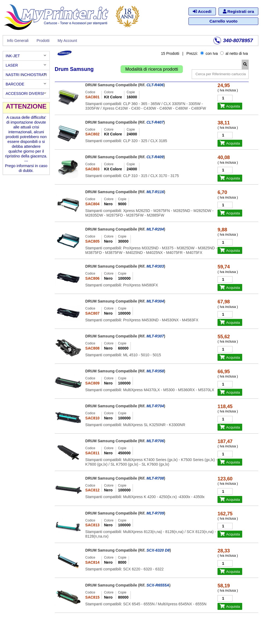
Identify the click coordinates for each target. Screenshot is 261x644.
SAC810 (93, 418)
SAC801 (93, 97)
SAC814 (93, 562)
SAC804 (93, 204)
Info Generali (18, 41)
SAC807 (93, 313)
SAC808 (93, 348)
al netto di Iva (234, 53)
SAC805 (93, 241)
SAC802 (93, 134)
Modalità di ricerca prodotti (152, 69)
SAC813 (93, 525)
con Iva (209, 53)
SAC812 (93, 490)
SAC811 (93, 453)
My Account (67, 41)
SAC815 (93, 597)
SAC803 (93, 169)
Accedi (202, 11)
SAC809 (93, 383)
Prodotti (43, 41)
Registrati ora (239, 11)
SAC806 (93, 278)
